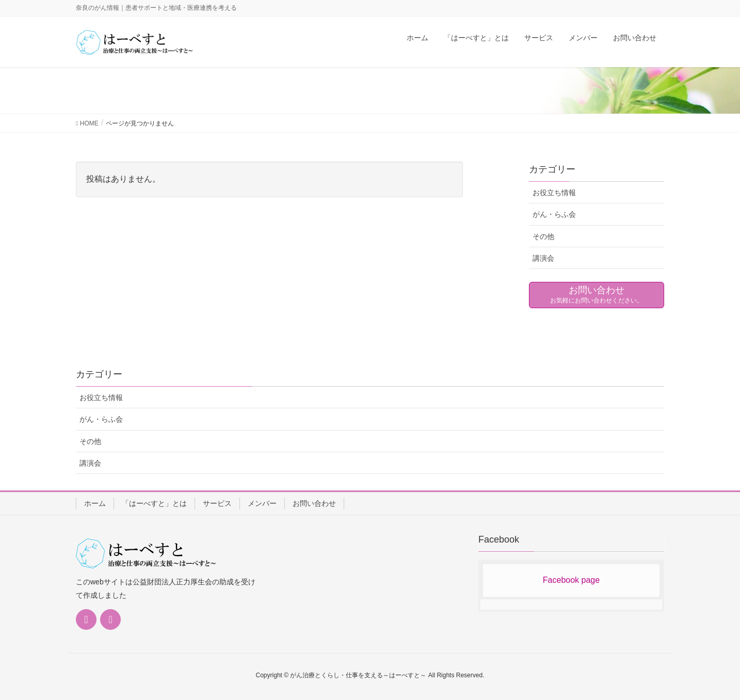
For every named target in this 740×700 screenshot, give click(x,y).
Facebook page (571, 580)
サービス (217, 503)
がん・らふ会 (554, 214)
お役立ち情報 (554, 193)
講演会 (543, 258)
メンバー (262, 503)
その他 (543, 236)
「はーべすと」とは (154, 503)
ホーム (95, 503)
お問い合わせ (314, 503)
